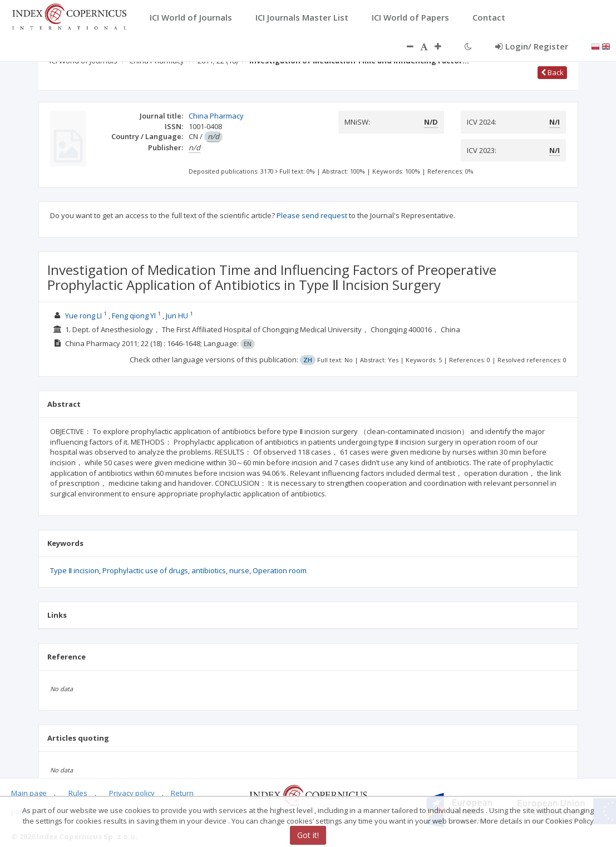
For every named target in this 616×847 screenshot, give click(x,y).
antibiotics (209, 570)
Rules (78, 793)
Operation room (280, 570)
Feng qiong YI (134, 316)
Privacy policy (132, 793)
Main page (29, 793)
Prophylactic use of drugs (145, 570)
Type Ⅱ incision (75, 570)
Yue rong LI (83, 316)
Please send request (312, 215)
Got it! (308, 835)
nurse (239, 570)
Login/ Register (532, 46)
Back (552, 72)
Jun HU (177, 316)
